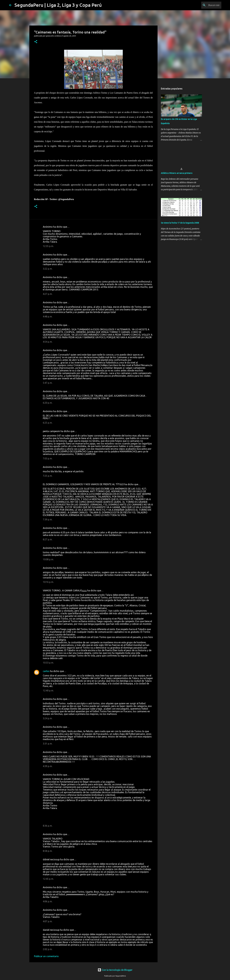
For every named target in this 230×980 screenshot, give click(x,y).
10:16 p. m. (48, 582)
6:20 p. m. (48, 403)
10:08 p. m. (48, 559)
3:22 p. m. (48, 269)
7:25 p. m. (48, 476)
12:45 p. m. (48, 879)
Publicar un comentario (46, 956)
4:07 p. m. (48, 921)
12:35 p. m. (48, 246)
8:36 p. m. (48, 826)
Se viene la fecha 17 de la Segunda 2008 (180, 223)
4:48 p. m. (48, 316)
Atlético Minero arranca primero (177, 173)
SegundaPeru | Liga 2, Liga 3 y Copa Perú (58, 5)
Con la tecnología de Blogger (115, 970)
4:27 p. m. (48, 294)
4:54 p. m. (48, 342)
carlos (46, 671)
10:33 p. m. (48, 663)
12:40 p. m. (48, 690)
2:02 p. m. (48, 949)
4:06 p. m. (48, 901)
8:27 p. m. (48, 539)
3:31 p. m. (48, 744)
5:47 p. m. (48, 383)
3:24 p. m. (48, 718)
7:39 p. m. (48, 519)
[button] (36, 42)
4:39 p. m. (48, 766)
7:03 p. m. (48, 458)
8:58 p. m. (48, 851)
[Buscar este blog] (206, 5)
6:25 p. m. (48, 423)
